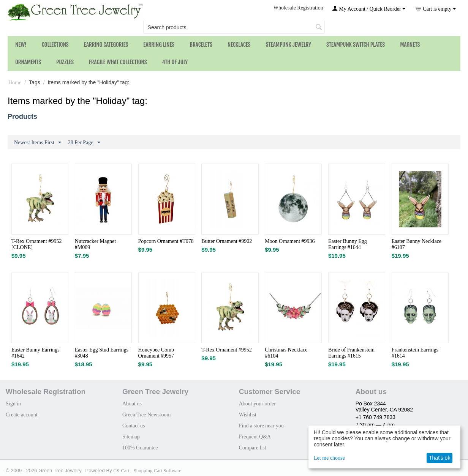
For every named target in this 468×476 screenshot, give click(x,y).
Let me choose (329, 458)
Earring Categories (106, 45)
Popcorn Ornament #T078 (166, 241)
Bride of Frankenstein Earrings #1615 (351, 353)
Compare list (253, 448)
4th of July (175, 62)
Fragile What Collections (118, 62)
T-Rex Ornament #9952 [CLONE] (36, 244)
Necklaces (239, 45)
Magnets (410, 45)
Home (15, 83)
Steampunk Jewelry (289, 45)
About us (132, 404)
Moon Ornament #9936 (290, 241)
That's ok (440, 458)
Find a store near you (261, 426)
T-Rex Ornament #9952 (226, 350)
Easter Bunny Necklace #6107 (417, 244)
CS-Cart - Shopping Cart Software (147, 470)
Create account (22, 415)
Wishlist (248, 415)
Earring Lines (159, 45)
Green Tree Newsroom (147, 415)
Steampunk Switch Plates (356, 45)
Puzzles (65, 62)
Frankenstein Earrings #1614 (415, 353)
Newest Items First (38, 143)
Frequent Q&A (255, 437)
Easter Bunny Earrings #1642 (36, 353)
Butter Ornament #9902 (227, 241)
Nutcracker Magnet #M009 (95, 244)
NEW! (21, 45)
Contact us (134, 426)
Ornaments (28, 62)
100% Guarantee (140, 448)
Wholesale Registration (298, 8)
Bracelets (201, 45)
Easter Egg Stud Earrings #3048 (102, 353)
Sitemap (131, 437)
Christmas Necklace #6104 (286, 353)
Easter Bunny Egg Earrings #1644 (348, 244)
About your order (257, 404)
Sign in (13, 404)
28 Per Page (84, 143)
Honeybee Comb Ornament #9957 (156, 353)
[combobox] (234, 27)
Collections (55, 45)
